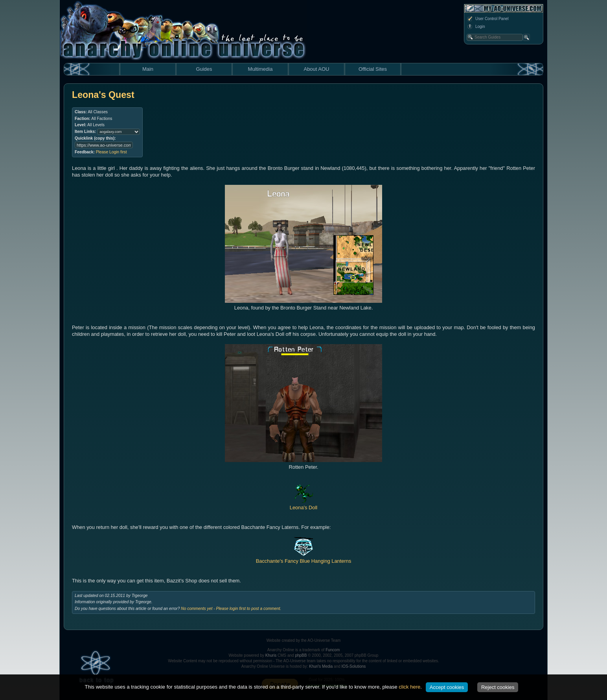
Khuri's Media (321, 666)
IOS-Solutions (354, 666)
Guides (204, 69)
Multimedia (260, 69)
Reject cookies (498, 687)
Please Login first (111, 152)
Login (476, 27)
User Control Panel (487, 19)
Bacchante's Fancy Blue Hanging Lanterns (304, 558)
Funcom (333, 650)
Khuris (271, 655)
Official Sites (373, 69)
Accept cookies (447, 687)
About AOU (316, 69)
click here (409, 687)
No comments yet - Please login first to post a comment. (231, 609)
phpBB (301, 655)
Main (148, 69)
